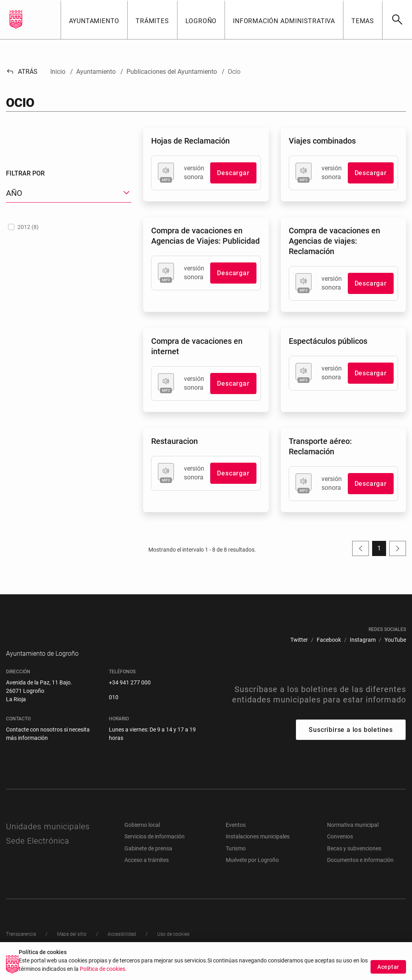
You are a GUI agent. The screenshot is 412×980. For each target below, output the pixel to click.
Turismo (236, 860)
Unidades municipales (48, 838)
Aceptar (388, 967)
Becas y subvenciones (354, 860)
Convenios (340, 848)
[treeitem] (69, 306)
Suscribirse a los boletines (351, 742)
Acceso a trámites (147, 872)
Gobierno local (142, 837)
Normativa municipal (353, 837)
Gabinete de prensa (148, 860)
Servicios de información (155, 848)
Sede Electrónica (38, 853)
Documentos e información (360, 872)
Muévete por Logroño (252, 872)
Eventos (236, 837)
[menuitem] (299, 640)
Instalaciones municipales (258, 848)
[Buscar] (397, 20)
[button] (94, 20)
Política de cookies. (103, 969)
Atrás (22, 72)
